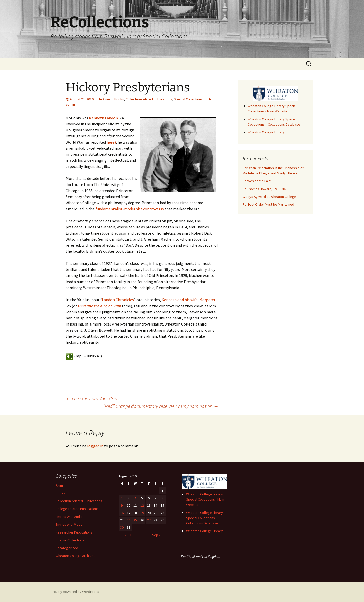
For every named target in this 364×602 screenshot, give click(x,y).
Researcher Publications (74, 532)
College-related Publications (77, 509)
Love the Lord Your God (92, 398)
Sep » (156, 535)
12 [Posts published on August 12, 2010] (142, 505)
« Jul (128, 535)
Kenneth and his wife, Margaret (189, 300)
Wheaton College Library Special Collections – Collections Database (204, 518)
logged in (95, 446)
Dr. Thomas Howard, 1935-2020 (266, 189)
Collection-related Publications (149, 99)
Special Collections (188, 99)
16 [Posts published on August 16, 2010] (122, 513)
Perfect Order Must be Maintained (268, 204)
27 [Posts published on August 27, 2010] (149, 520)
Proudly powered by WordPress (75, 592)
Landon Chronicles (118, 300)
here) (111, 142)
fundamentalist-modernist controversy (130, 209)
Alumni (108, 99)
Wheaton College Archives (75, 556)
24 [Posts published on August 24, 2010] (129, 520)
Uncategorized (67, 548)
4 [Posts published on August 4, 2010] (135, 498)
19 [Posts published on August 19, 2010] (142, 513)
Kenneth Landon (103, 118)
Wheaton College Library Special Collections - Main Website (205, 499)
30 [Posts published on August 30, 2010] (122, 527)
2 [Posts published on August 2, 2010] (122, 498)
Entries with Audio (69, 517)
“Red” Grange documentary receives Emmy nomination (161, 406)
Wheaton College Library (266, 132)
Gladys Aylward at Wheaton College (269, 197)
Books (119, 99)
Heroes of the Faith (257, 181)
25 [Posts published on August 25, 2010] (135, 520)
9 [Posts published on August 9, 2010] (122, 505)
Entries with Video (69, 524)
